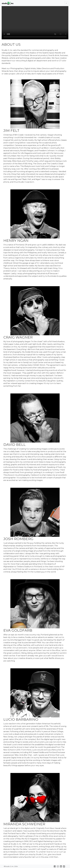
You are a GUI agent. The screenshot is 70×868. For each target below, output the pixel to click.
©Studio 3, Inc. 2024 (11, 866)
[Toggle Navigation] (66, 3)
